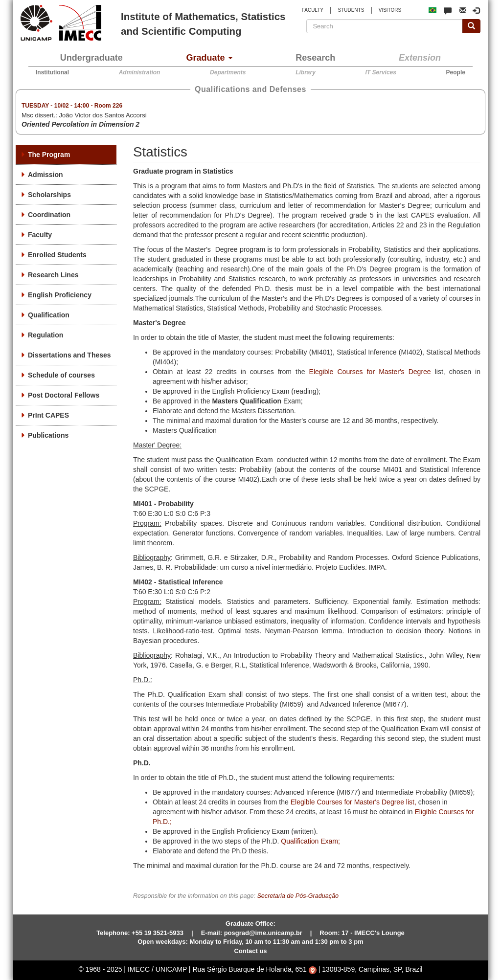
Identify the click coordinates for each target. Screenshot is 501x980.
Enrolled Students (57, 255)
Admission (46, 175)
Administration (140, 72)
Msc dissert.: (84, 116)
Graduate (209, 58)
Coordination (49, 215)
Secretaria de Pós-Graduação (298, 896)
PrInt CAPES (48, 415)
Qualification (49, 315)
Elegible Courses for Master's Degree (370, 372)
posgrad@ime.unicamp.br (263, 933)
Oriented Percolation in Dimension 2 (80, 124)
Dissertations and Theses (69, 355)
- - (72, 106)
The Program (49, 155)
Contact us (250, 951)
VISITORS (390, 10)
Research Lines (53, 275)
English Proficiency (60, 295)
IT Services (381, 72)
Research (315, 58)
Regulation (46, 335)
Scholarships (49, 195)
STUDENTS (351, 10)
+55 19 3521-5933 (158, 933)
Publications (48, 435)
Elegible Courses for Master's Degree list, (353, 802)
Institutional (52, 72)
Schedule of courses (61, 375)
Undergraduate (91, 58)
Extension (420, 58)
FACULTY (313, 10)
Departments (228, 72)
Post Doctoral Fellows (64, 395)
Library (306, 72)
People (456, 72)
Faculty (40, 235)
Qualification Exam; (310, 841)
